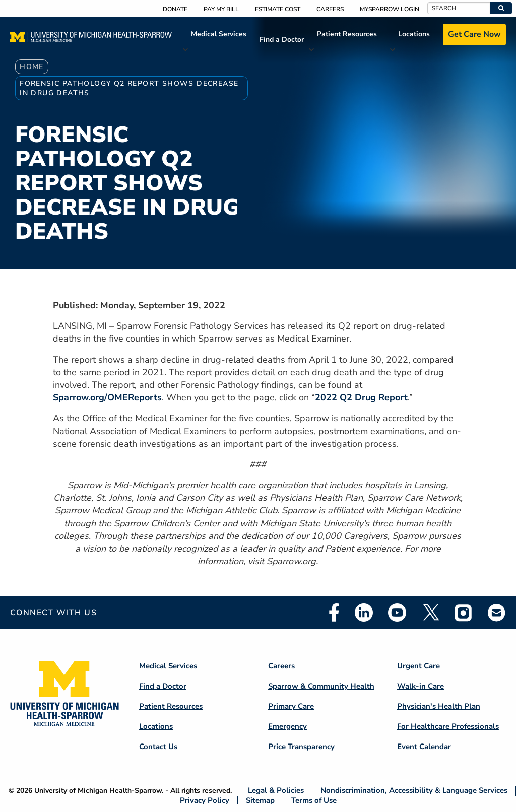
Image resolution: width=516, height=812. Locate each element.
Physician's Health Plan (439, 706)
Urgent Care (418, 666)
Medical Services (219, 34)
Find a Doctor (282, 40)
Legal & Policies (276, 791)
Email (497, 612)
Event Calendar (424, 747)
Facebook (334, 613)
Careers (330, 9)
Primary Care (291, 706)
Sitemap (260, 800)
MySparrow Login (390, 9)
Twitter (430, 613)
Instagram (464, 613)
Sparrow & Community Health (321, 686)
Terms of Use (314, 800)
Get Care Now (474, 34)
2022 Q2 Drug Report (361, 397)
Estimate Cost (278, 9)
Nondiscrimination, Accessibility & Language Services (414, 791)
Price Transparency (301, 747)
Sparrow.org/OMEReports (107, 397)
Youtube (397, 613)
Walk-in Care (421, 686)
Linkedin (364, 613)
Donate (175, 9)
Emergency (287, 726)
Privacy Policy (205, 800)
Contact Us (158, 747)
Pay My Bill (221, 9)
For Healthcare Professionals (448, 726)
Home (32, 67)
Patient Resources (347, 34)
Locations (414, 34)
